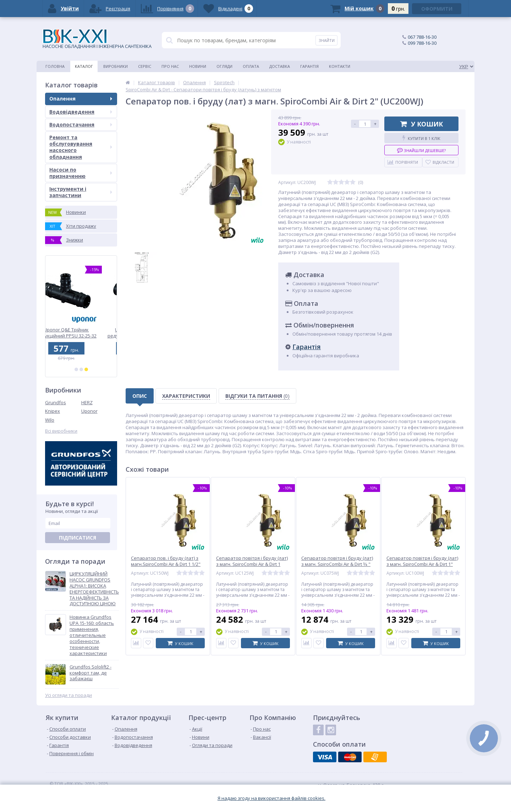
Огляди (224, 66)
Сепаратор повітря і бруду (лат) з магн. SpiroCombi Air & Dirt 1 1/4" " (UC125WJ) (252, 564)
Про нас (170, 66)
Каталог (84, 66)
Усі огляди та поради (68, 695)
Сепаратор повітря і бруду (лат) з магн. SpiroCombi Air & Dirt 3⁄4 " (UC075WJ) (337, 564)
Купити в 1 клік (421, 138)
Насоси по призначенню (81, 173)
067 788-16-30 (422, 37)
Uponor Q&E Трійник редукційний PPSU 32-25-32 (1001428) (81, 333)
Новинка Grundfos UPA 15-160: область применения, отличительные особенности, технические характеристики (92, 635)
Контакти (340, 66)
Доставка (280, 66)
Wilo (50, 420)
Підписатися (78, 538)
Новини (198, 66)
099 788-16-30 (422, 43)
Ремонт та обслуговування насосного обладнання (81, 147)
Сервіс (145, 66)
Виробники (116, 66)
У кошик (422, 124)
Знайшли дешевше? (421, 150)
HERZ (87, 402)
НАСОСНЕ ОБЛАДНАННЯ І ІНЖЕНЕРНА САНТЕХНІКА (97, 39)
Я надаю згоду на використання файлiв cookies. (271, 798)
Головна (55, 66)
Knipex (53, 411)
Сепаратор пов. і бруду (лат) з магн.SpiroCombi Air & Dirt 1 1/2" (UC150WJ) (166, 564)
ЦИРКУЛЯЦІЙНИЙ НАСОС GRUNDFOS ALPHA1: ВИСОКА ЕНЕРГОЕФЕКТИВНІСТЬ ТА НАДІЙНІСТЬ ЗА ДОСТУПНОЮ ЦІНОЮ (94, 589)
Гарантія (309, 66)
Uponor (89, 411)
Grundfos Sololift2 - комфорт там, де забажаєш (90, 673)
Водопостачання (81, 124)
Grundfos (56, 402)
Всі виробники (61, 431)
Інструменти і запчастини (81, 192)
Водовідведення (81, 112)
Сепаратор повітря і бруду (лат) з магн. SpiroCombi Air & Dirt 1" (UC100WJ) (422, 564)
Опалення (81, 99)
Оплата (251, 66)
